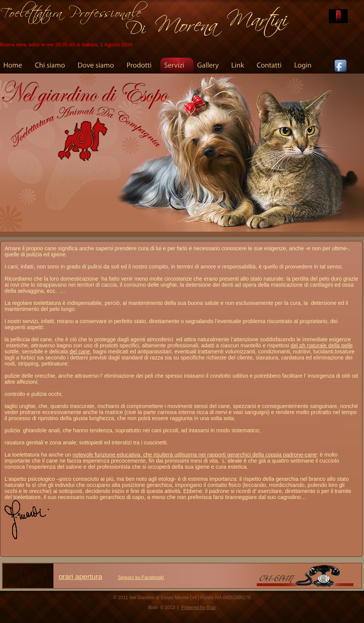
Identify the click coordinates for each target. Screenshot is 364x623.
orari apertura (80, 577)
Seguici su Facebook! (141, 577)
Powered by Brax (198, 607)
